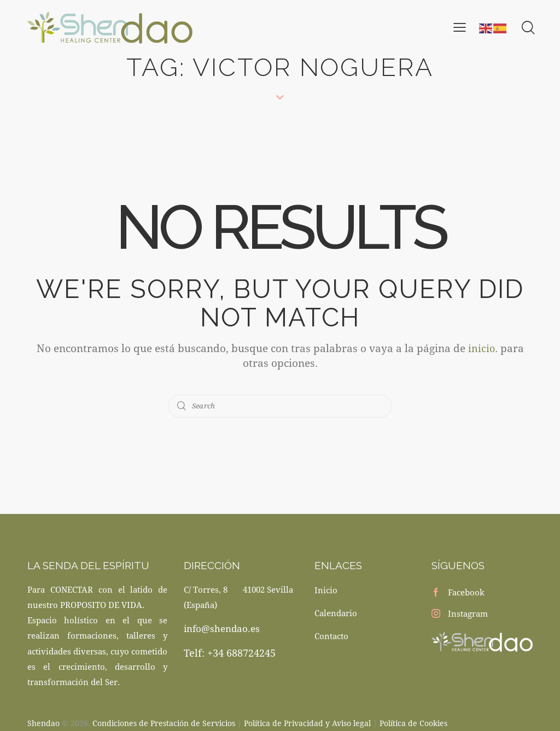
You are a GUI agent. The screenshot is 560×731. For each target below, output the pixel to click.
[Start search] (182, 406)
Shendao (43, 722)
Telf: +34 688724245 (230, 653)
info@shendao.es (222, 628)
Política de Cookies (413, 722)
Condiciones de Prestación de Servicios (164, 722)
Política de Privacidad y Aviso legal (307, 722)
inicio (481, 348)
